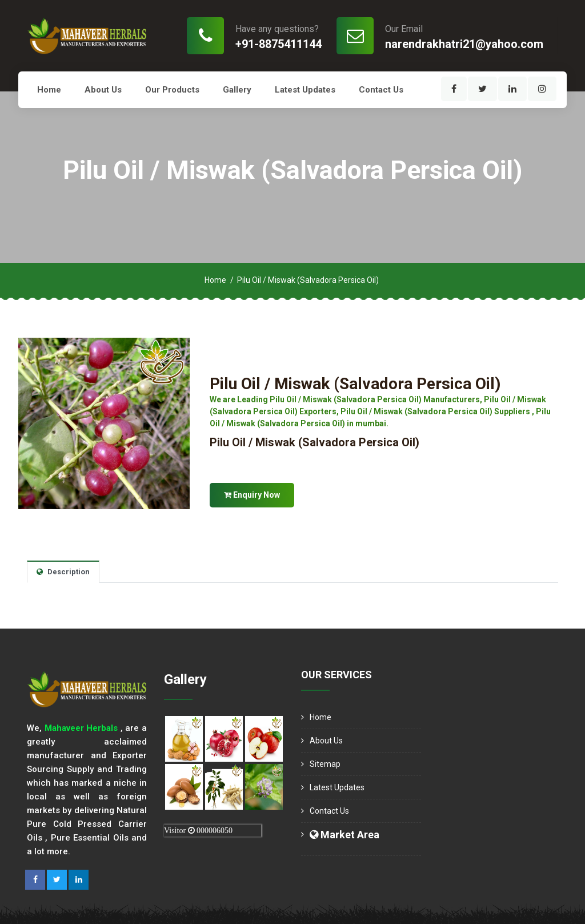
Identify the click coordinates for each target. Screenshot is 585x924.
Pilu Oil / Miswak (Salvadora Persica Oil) (355, 384)
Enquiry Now (252, 495)
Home (49, 90)
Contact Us (381, 90)
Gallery (237, 90)
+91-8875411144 (279, 44)
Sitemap (325, 764)
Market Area (344, 835)
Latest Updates (305, 90)
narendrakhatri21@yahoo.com (464, 44)
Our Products (172, 90)
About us (103, 90)
